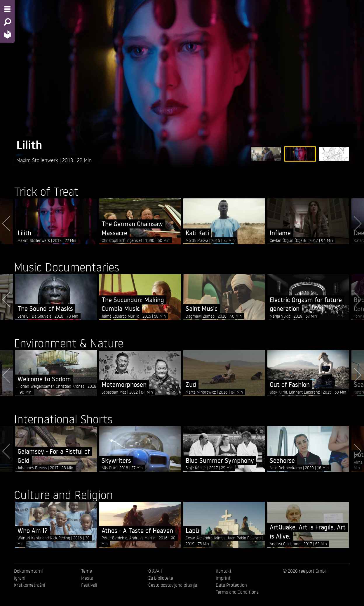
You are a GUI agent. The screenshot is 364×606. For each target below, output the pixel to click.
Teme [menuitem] (87, 571)
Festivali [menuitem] (89, 585)
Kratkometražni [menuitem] (30, 585)
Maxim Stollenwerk (38, 160)
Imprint (223, 578)
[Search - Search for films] (7, 22)
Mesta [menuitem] (87, 578)
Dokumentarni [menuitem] (28, 571)
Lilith (29, 145)
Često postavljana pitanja (173, 585)
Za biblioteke (161, 578)
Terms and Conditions (237, 592)
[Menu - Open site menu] (7, 9)
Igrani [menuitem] (20, 578)
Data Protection (231, 585)
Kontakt (224, 571)
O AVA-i (155, 571)
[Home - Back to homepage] (7, 34)
